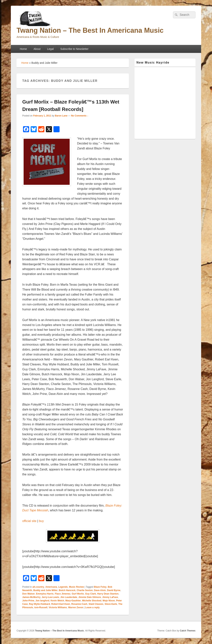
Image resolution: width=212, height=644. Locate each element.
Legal (50, 49)
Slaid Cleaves (96, 604)
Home (23, 49)
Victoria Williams (58, 607)
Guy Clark (90, 594)
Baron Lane (61, 116)
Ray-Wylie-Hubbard (39, 604)
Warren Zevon (76, 607)
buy (41, 521)
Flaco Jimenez (63, 594)
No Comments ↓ (80, 116)
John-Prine (28, 601)
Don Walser (29, 594)
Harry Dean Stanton (108, 594)
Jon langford (42, 601)
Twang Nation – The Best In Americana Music (90, 30)
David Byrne (114, 590)
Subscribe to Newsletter (74, 49)
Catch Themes (188, 631)
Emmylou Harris (45, 594)
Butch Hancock (67, 590)
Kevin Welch (57, 601)
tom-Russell (41, 607)
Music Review (76, 587)
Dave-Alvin (100, 590)
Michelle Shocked (92, 601)
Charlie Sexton (85, 590)
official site (29, 521)
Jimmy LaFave (110, 597)
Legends (63, 587)
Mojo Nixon (109, 601)
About (37, 49)
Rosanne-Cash (79, 604)
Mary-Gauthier (73, 601)
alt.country (38, 587)
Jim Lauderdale (69, 597)
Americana (51, 587)
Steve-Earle (111, 604)
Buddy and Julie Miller (45, 590)
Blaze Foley (100, 587)
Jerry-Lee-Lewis (50, 597)
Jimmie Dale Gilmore (90, 597)
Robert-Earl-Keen (61, 604)
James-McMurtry (31, 597)
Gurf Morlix (78, 594)
